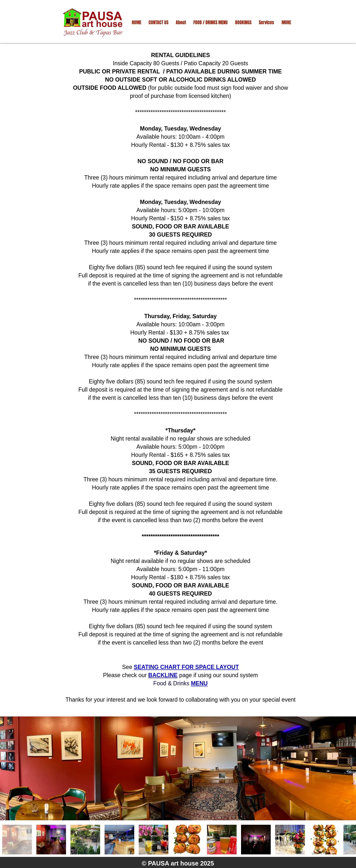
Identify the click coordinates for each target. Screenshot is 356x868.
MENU (199, 683)
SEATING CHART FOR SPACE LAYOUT (186, 667)
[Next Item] (350, 768)
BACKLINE (163, 675)
